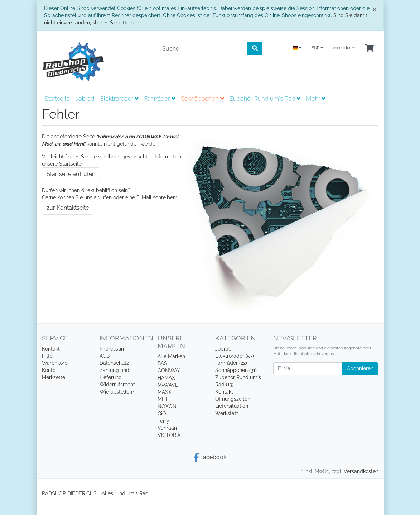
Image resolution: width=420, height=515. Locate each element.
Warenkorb (55, 363)
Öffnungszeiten (233, 399)
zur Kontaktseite (68, 208)
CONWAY (169, 371)
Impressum (113, 349)
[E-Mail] (308, 369)
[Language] (297, 48)
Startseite (57, 99)
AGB (105, 356)
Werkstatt (227, 413)
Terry (163, 421)
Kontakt (51, 349)
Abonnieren (360, 368)
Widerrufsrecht (117, 385)
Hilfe (47, 356)
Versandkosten (361, 471)
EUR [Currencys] (317, 48)
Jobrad (85, 99)
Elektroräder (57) (235, 356)
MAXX (165, 392)
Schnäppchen (202, 99)
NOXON (167, 406)
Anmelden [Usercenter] (344, 48)
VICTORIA (169, 435)
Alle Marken (171, 356)
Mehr (316, 99)
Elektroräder (119, 99)
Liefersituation (232, 406)
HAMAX (166, 378)
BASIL (164, 363)
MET (163, 399)
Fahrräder (160, 99)
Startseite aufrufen (71, 174)
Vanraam (168, 428)
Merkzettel (54, 377)
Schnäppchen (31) (236, 370)
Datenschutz (114, 363)
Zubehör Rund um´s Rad (265, 99)
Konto (49, 370)
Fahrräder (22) (231, 363)
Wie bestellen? (117, 392)
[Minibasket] (369, 48)
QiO (162, 414)
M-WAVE (168, 385)
